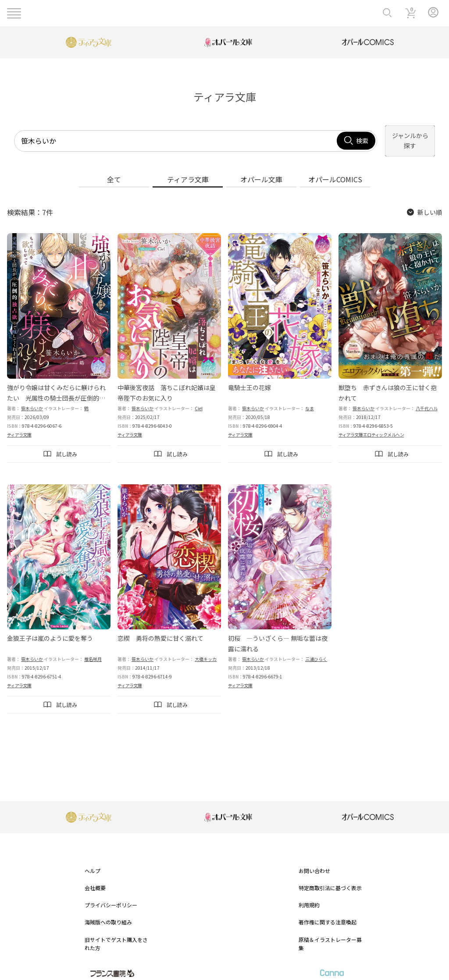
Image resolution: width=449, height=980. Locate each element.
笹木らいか (32, 398)
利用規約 (309, 895)
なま (310, 398)
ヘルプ (93, 861)
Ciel (199, 398)
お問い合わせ (314, 861)
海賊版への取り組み (108, 912)
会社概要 (95, 878)
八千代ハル (427, 398)
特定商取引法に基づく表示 (330, 878)
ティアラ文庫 (19, 424)
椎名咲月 (93, 649)
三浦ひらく (316, 649)
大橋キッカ (206, 649)
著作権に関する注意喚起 (328, 912)
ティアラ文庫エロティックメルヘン (371, 424)
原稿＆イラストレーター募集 (330, 934)
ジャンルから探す (401, 136)
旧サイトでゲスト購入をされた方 (116, 934)
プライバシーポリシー (111, 895)
